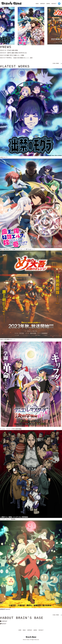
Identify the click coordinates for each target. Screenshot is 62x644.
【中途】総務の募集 (12, 50)
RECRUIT (54, 4)
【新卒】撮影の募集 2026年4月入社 (17, 53)
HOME (20, 630)
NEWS (37, 4)
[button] (2, 26)
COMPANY (43, 4)
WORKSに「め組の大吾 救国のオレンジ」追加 (20, 58)
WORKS (48, 4)
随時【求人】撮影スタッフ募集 (15, 55)
